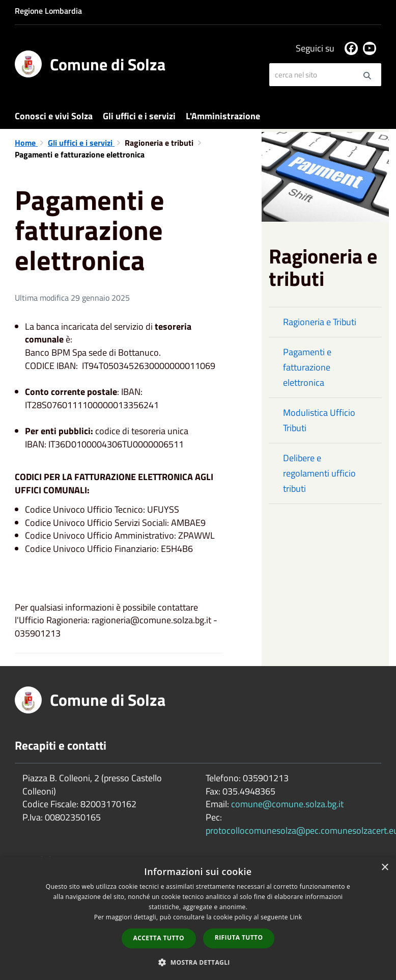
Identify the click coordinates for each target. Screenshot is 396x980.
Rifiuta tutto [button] (239, 937)
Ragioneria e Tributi (320, 322)
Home (26, 143)
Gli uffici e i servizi (139, 116)
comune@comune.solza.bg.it (287, 804)
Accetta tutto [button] (159, 938)
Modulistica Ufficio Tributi (319, 420)
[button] (198, 962)
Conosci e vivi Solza (54, 116)
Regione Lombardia (48, 11)
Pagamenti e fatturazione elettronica (307, 367)
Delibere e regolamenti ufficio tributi (319, 473)
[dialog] (198, 918)
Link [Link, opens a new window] (296, 917)
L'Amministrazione (223, 116)
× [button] (385, 868)
